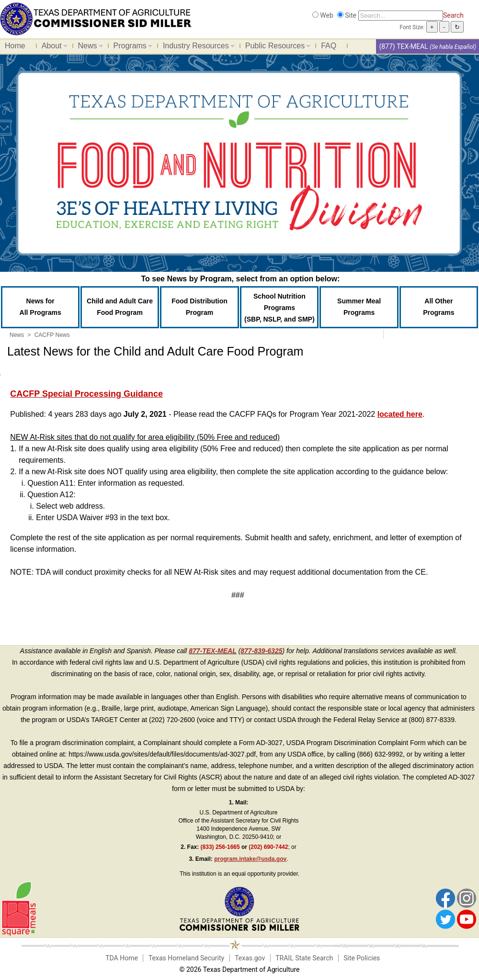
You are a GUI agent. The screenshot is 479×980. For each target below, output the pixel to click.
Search (453, 15)
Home (15, 46)
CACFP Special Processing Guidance (86, 394)
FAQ (329, 46)
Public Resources (276, 47)
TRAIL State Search (304, 958)
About (52, 47)
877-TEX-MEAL (213, 651)
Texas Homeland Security (186, 958)
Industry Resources (196, 47)
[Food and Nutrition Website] (96, 18)
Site (351, 15)
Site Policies (362, 958)
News (88, 47)
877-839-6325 (261, 651)
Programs (131, 47)
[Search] (401, 16)
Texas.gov (250, 958)
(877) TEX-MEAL (403, 46)
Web (327, 15)
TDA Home (122, 958)
